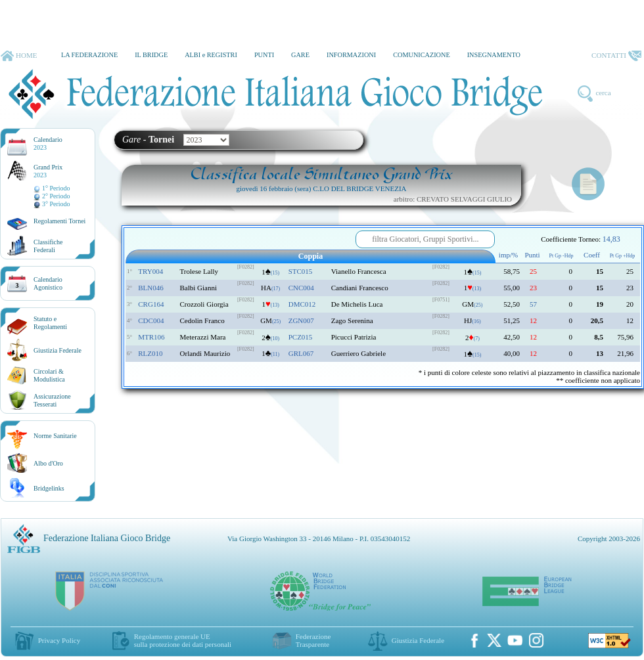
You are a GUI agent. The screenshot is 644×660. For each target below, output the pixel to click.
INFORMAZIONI (351, 55)
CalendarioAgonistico (48, 283)
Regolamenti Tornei (59, 221)
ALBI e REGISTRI (211, 55)
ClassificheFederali (48, 246)
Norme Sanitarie (55, 436)
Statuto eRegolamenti (50, 323)
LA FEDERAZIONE (89, 55)
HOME (19, 56)
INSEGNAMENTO (494, 55)
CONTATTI (616, 56)
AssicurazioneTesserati (52, 400)
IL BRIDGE (151, 55)
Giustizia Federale (57, 350)
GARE (300, 55)
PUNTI (264, 55)
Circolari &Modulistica (49, 375)
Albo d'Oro (48, 463)
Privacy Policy (59, 640)
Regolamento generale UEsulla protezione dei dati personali (183, 640)
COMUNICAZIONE (422, 55)
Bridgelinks (49, 488)
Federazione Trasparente (313, 640)
